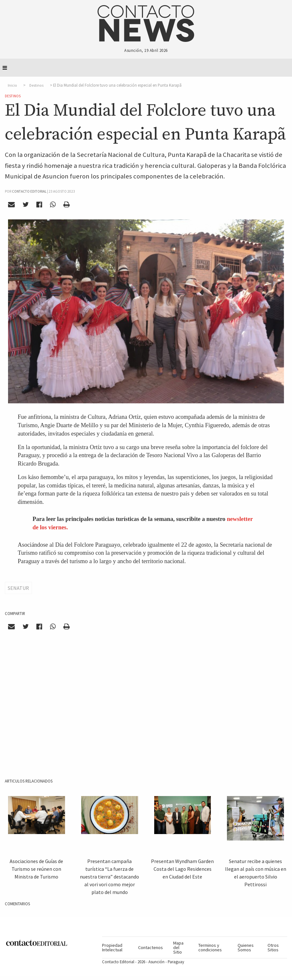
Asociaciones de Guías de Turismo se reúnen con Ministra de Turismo (36, 869)
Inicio (12, 85)
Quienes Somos (246, 947)
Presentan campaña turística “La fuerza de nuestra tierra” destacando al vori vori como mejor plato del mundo (109, 877)
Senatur (18, 588)
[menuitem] (118, 947)
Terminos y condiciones (210, 947)
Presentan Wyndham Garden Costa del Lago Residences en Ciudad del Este (182, 869)
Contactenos (151, 947)
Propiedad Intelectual (112, 947)
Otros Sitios (273, 947)
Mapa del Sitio (178, 948)
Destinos (36, 85)
